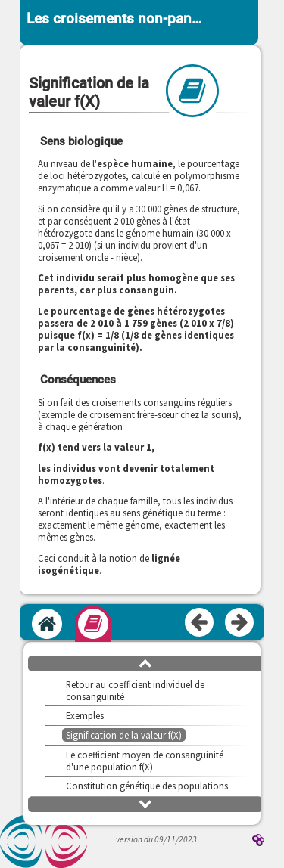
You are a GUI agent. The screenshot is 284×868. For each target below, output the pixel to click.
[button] (145, 662)
